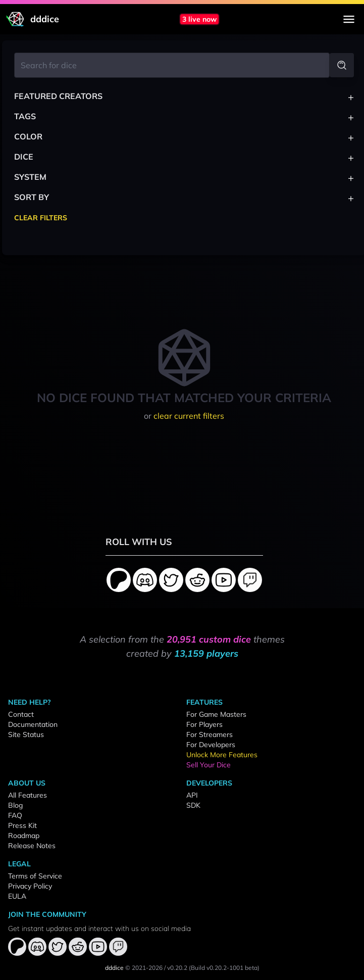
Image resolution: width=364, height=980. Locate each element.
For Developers (211, 745)
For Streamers (210, 734)
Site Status (26, 734)
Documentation (33, 724)
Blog (15, 805)
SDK (193, 805)
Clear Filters (41, 218)
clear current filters (189, 416)
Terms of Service (35, 876)
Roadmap (24, 836)
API (192, 795)
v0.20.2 (177, 968)
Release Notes (32, 846)
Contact (21, 714)
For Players (204, 724)
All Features (28, 795)
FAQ (15, 815)
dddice (114, 968)
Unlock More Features (222, 755)
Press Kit (22, 825)
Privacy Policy (30, 886)
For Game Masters (216, 714)
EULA (17, 896)
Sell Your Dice (209, 765)
